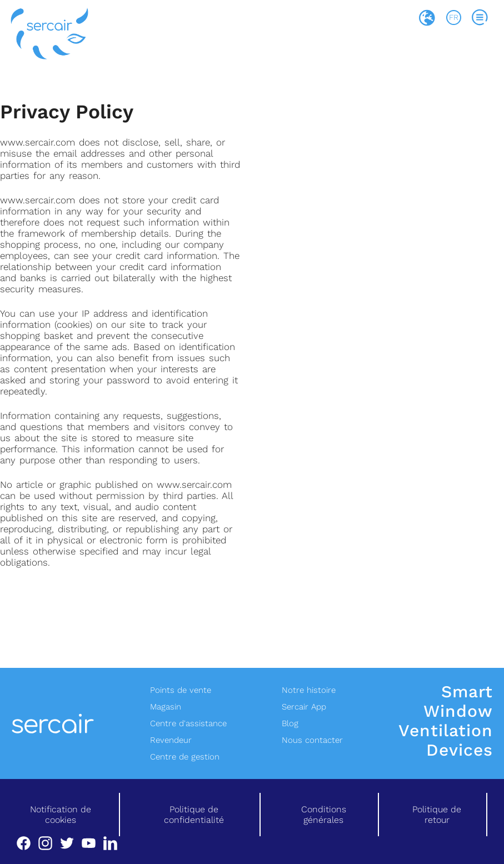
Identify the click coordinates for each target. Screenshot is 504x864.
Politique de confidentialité (194, 815)
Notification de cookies (61, 815)
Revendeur (171, 740)
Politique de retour (437, 815)
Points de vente (181, 690)
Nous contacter (312, 740)
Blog (290, 723)
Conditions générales (324, 815)
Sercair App (304, 707)
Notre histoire (309, 690)
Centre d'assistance (188, 723)
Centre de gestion (185, 757)
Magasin (166, 707)
